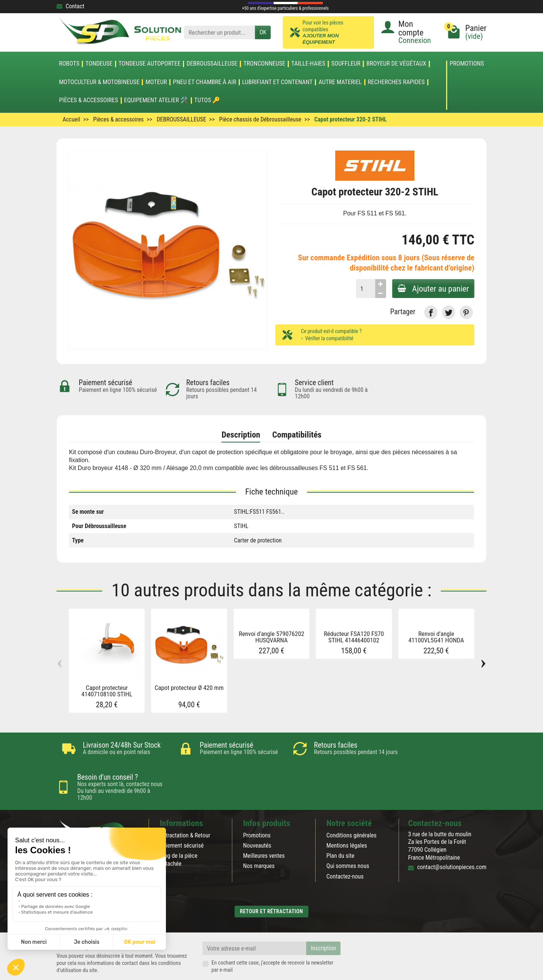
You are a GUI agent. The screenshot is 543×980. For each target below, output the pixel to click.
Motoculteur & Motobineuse (99, 82)
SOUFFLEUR (346, 64)
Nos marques (259, 841)
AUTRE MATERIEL (340, 82)
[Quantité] (364, 289)
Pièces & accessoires (88, 100)
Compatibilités (297, 435)
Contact (70, 6)
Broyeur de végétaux (396, 64)
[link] (431, 312)
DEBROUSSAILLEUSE (212, 64)
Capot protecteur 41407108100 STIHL (107, 691)
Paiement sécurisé (182, 820)
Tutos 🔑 (207, 100)
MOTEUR (156, 82)
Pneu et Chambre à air (205, 82)
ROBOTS (69, 64)
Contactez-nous (345, 851)
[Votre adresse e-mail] (255, 923)
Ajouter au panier (433, 289)
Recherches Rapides (396, 82)
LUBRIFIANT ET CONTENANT (277, 82)
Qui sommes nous (348, 841)
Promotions (467, 64)
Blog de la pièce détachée (178, 834)
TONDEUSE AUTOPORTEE (150, 64)
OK (263, 32)
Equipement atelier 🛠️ (156, 100)
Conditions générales (352, 810)
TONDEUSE (99, 64)
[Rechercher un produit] (219, 33)
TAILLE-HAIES (308, 64)
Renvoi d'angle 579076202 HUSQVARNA (271, 637)
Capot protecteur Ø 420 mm (189, 688)
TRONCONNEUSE (265, 64)
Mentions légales (347, 820)
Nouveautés (257, 820)
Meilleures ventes (264, 830)
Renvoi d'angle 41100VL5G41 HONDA (436, 637)
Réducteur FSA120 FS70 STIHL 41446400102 (354, 637)
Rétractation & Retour (185, 810)
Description (241, 435)
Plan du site (341, 830)
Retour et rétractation (271, 886)
